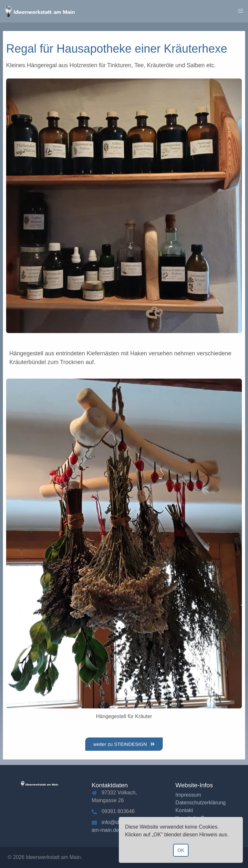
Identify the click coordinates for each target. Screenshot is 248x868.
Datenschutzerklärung (201, 803)
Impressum (188, 795)
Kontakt (184, 810)
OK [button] (181, 850)
